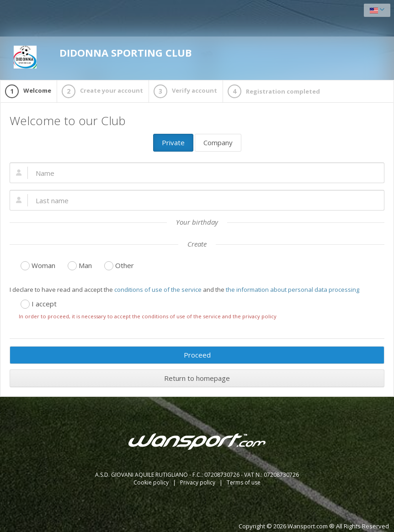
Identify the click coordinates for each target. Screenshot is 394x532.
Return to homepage (197, 378)
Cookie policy (152, 482)
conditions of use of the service (158, 290)
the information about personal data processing (293, 290)
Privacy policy (198, 482)
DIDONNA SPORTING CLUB (103, 57)
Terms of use (244, 482)
